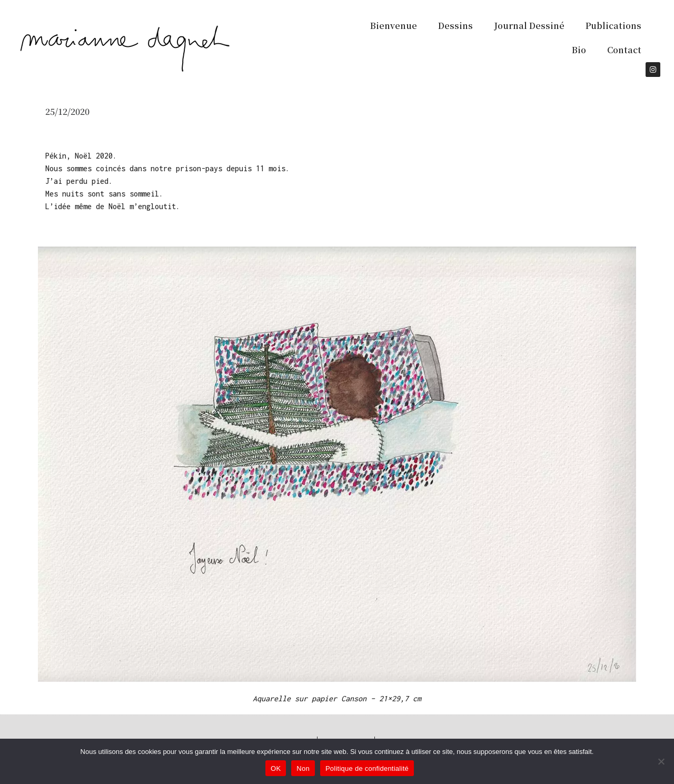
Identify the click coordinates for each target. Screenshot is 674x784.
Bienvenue (394, 26)
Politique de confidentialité (367, 768)
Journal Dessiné (529, 26)
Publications (613, 26)
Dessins (455, 26)
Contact (624, 50)
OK (276, 768)
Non (303, 768)
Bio (579, 50)
